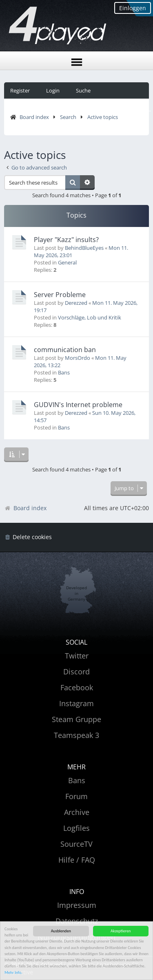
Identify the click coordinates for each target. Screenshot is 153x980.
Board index (34, 117)
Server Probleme (60, 295)
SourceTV (76, 844)
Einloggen (133, 8)
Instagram (76, 703)
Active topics (103, 117)
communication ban (65, 350)
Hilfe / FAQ (77, 860)
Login (53, 90)
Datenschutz (77, 921)
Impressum (77, 905)
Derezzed (76, 303)
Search (68, 117)
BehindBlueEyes (84, 248)
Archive (77, 812)
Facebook (77, 687)
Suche (83, 90)
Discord (76, 672)
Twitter (77, 656)
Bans (64, 372)
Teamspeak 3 (76, 735)
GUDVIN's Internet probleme (78, 405)
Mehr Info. (13, 973)
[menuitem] (28, 537)
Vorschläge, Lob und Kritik (90, 317)
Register (20, 90)
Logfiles (76, 828)
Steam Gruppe (76, 719)
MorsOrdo (78, 358)
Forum (76, 796)
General (67, 262)
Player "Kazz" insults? (66, 240)
